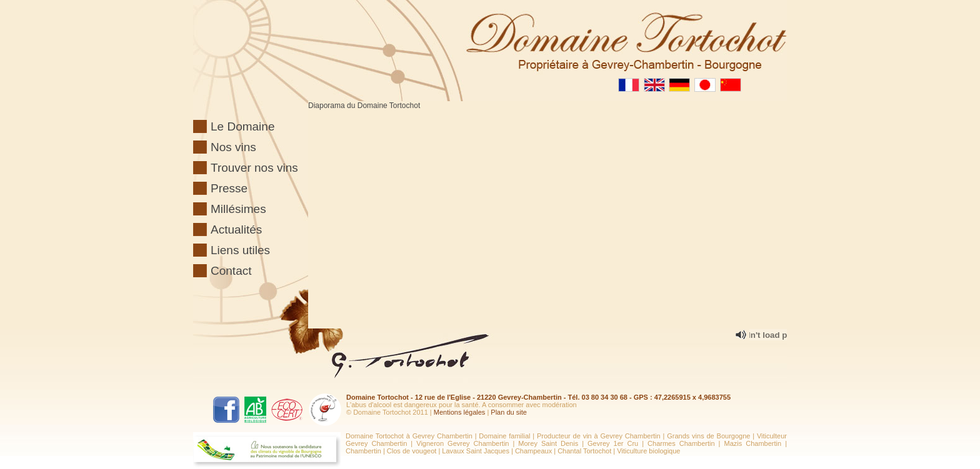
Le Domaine (242, 126)
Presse (229, 188)
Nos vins (233, 147)
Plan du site (508, 412)
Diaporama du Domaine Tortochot (364, 106)
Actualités (236, 230)
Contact (231, 271)
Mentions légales (460, 412)
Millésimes (238, 209)
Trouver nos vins (254, 168)
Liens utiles (240, 250)
